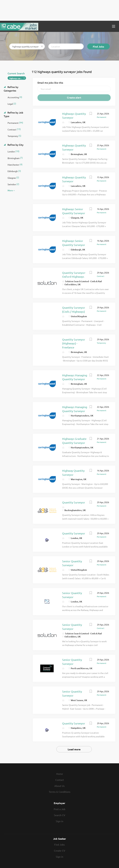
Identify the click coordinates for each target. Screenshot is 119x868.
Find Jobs (98, 47)
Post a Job (59, 809)
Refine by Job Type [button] (13, 114)
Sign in (59, 821)
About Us (59, 786)
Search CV (60, 815)
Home (60, 774)
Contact (60, 780)
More (10, 190)
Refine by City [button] (15, 145)
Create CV (60, 851)
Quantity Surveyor (74, 502)
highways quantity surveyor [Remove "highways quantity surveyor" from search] (18, 78)
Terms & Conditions (60, 792)
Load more (74, 749)
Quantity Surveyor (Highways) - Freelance (74, 343)
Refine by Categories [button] (11, 89)
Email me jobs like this (50, 83)
